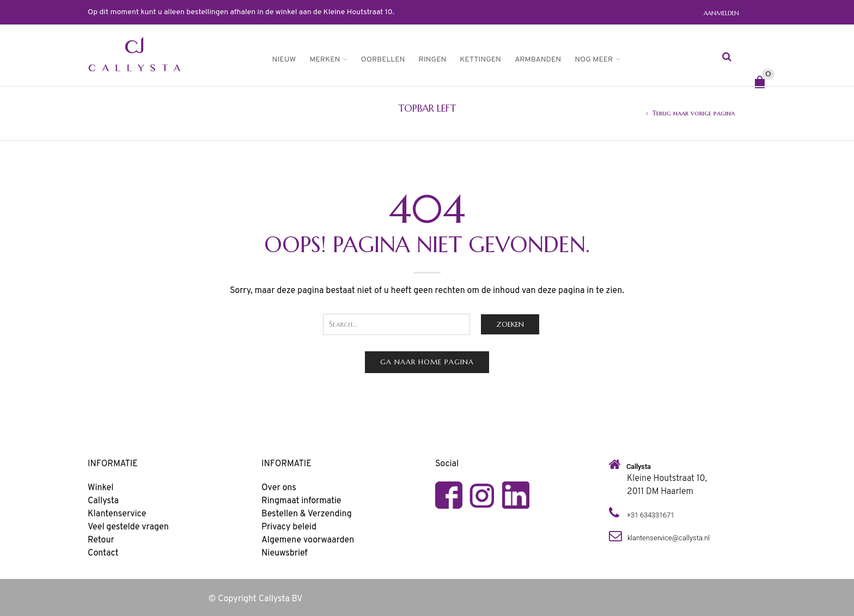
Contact (103, 553)
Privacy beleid (289, 527)
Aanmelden (721, 13)
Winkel (100, 488)
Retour (101, 540)
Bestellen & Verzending (307, 514)
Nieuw (284, 60)
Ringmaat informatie (301, 501)
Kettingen (480, 60)
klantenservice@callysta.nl (669, 538)
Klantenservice (117, 514)
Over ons (279, 488)
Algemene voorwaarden (308, 540)
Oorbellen (383, 60)
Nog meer (594, 60)
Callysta (103, 501)
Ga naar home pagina (427, 362)
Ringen (432, 60)
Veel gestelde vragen (128, 527)
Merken (325, 60)
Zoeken (510, 324)
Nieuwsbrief (285, 553)
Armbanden (538, 60)
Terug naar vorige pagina (694, 113)
